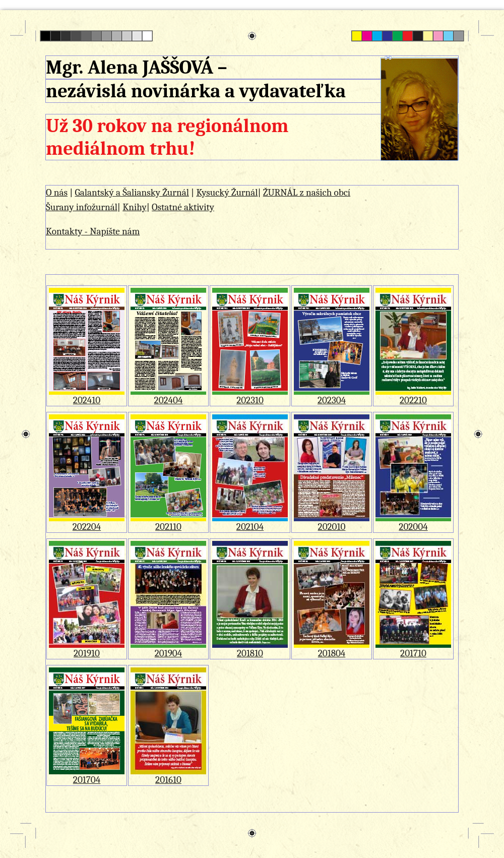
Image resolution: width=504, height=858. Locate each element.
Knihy (135, 207)
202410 (87, 396)
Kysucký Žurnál (227, 193)
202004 (413, 523)
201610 (168, 776)
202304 (332, 396)
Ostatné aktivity (183, 207)
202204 (87, 523)
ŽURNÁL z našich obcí (307, 193)
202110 (168, 523)
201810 (250, 649)
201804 (332, 649)
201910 (87, 649)
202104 (250, 523)
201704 (87, 776)
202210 (413, 396)
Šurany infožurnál (82, 207)
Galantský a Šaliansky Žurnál (132, 193)
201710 (413, 649)
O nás (57, 193)
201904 (168, 649)
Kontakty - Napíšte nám (93, 231)
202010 (332, 523)
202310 (250, 396)
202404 (168, 396)
